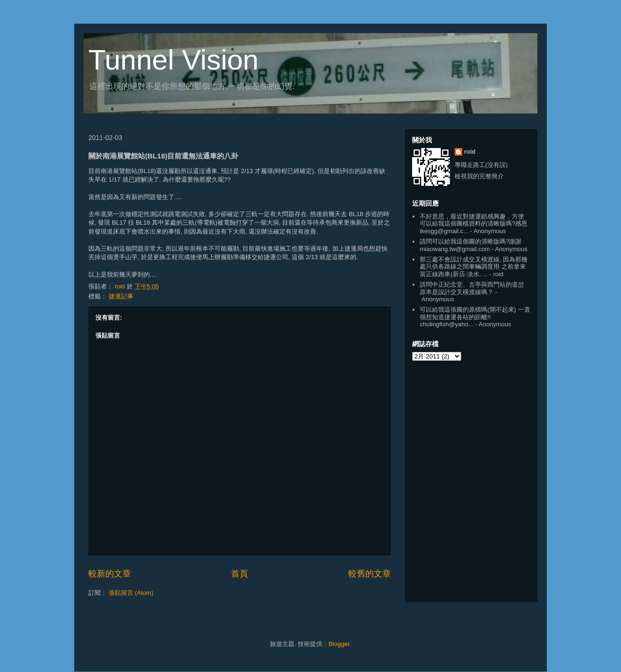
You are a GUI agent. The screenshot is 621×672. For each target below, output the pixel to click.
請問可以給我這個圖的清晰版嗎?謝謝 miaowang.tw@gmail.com (470, 245)
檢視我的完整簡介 (479, 176)
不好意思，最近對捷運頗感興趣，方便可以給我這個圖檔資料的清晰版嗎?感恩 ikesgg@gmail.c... (474, 224)
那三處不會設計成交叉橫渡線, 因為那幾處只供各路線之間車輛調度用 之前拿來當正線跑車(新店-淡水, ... (474, 267)
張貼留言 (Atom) (131, 593)
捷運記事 (121, 296)
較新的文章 (110, 574)
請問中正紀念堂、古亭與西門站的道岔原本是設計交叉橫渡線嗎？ (472, 288)
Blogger (339, 644)
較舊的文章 (370, 574)
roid (470, 152)
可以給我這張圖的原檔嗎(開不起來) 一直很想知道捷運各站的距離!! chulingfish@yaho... (475, 317)
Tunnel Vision (173, 60)
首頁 (240, 574)
